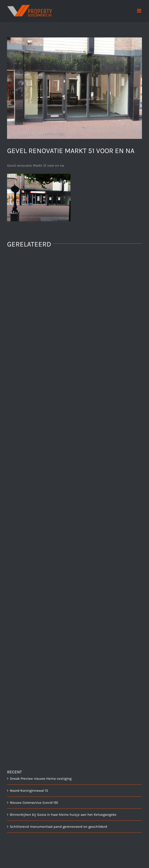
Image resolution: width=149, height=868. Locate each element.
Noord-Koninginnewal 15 (29, 791)
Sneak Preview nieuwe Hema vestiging (41, 779)
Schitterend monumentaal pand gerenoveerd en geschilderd (59, 827)
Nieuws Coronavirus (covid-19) (34, 803)
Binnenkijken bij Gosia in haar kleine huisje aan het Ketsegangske (63, 815)
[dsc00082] (74, 88)
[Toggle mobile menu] (139, 11)
